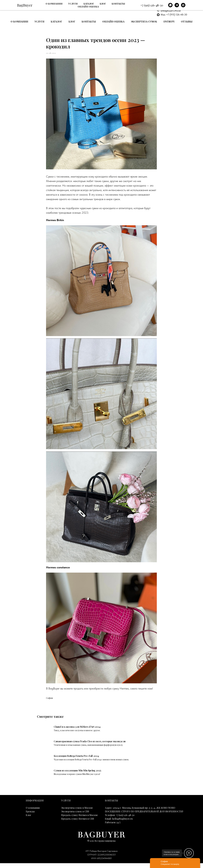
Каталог (56, 21)
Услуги (39, 21)
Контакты (89, 21)
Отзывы (187, 21)
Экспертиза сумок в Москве (77, 812)
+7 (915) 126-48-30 (174, 3)
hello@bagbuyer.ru (122, 823)
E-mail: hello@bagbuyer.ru (174, 7)
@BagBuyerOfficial (171, 11)
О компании (19, 21)
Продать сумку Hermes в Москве (79, 820)
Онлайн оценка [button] (113, 21)
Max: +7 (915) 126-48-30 (174, 15)
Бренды (30, 816)
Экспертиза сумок (144, 21)
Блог (72, 21)
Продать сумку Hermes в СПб (78, 823)
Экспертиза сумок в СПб (75, 816)
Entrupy (169, 21)
